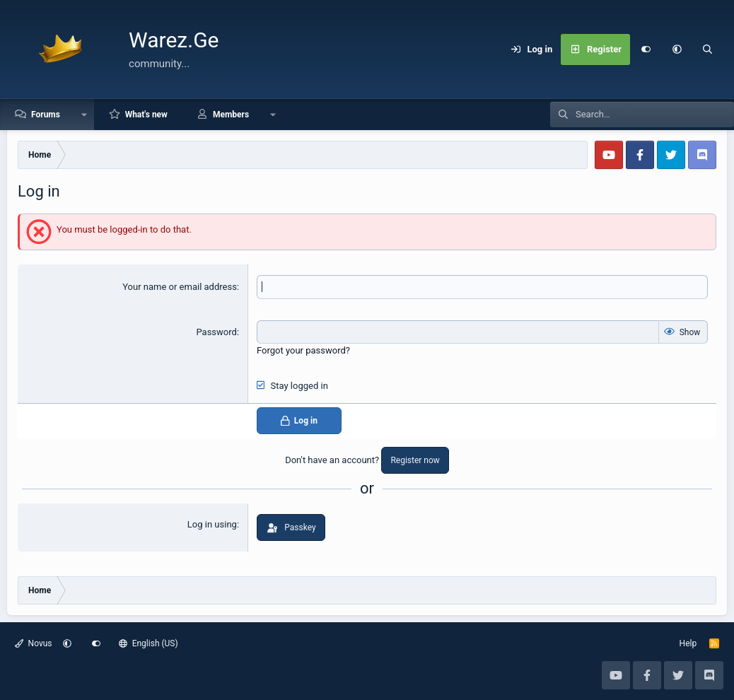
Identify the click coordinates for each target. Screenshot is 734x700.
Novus (34, 643)
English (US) (148, 643)
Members (231, 115)
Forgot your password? (303, 350)
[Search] (708, 49)
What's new (146, 115)
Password (216, 332)
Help (688, 643)
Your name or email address (180, 287)
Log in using (212, 524)
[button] (677, 49)
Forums (46, 115)
